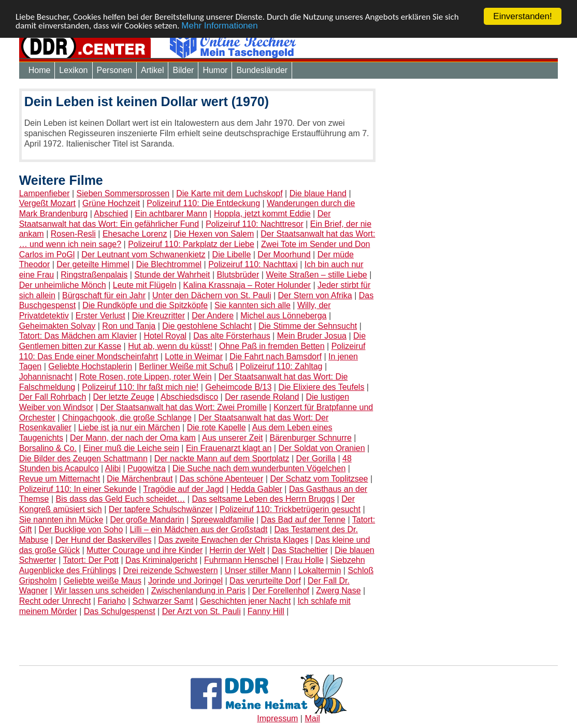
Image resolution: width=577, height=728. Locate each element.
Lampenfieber (45, 193)
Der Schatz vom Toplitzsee (319, 479)
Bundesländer (262, 70)
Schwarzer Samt (163, 601)
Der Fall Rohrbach (53, 397)
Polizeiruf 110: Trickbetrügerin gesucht (290, 509)
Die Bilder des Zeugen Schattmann (83, 458)
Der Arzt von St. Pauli (201, 611)
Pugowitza (147, 468)
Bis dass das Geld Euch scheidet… (121, 499)
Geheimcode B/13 (238, 387)
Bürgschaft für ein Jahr (104, 295)
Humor (215, 70)
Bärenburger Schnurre (310, 438)
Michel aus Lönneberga (283, 316)
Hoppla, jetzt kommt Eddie (262, 214)
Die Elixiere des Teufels (321, 387)
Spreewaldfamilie (223, 520)
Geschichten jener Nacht (245, 601)
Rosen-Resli (73, 234)
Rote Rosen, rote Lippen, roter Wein (146, 377)
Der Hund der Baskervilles (104, 540)
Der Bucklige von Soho (81, 529)
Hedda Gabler (256, 489)
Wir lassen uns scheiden (99, 591)
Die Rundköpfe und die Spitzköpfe (145, 305)
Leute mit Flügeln (145, 285)
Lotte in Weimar (194, 356)
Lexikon (73, 70)
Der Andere (213, 316)
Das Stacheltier (300, 550)
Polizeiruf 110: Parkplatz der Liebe (191, 244)
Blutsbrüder (238, 275)
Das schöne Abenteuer (221, 479)
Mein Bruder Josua (312, 336)
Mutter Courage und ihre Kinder (145, 550)
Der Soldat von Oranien (321, 448)
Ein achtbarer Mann (171, 214)
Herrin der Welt (237, 550)
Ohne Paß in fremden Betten (272, 346)
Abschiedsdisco (189, 397)
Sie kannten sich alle (253, 305)
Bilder (183, 70)
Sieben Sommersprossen (123, 193)
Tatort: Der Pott (91, 560)
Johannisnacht (46, 377)
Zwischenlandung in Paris (198, 591)
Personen (115, 70)
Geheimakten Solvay (57, 326)
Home (40, 70)
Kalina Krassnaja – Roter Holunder (247, 285)
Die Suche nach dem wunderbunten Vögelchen (259, 468)
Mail (312, 718)
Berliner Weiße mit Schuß (186, 366)
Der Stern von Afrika (315, 295)
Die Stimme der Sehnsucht (308, 326)
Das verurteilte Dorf (265, 581)
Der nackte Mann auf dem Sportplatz (222, 458)
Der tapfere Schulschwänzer (161, 509)
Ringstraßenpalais (94, 275)
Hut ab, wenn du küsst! (170, 346)
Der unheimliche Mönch (63, 285)
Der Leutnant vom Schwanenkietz (143, 254)
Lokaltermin (320, 570)
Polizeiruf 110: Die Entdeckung (203, 203)
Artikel (152, 70)
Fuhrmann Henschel (241, 560)
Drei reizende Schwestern (170, 570)
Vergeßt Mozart (47, 203)
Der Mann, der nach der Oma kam (133, 438)
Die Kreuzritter (158, 316)
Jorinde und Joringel (185, 581)
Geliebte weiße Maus (103, 581)
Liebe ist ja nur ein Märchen (129, 427)
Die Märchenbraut (140, 479)
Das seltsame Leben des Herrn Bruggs (263, 499)
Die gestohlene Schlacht (207, 326)
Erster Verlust (100, 316)
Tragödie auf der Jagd (183, 489)
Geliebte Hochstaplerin (90, 366)
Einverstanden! (522, 16)
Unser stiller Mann (258, 570)
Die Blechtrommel (169, 264)
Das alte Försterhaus (232, 336)
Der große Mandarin (147, 520)
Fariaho (111, 601)
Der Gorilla (315, 458)
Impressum (277, 718)
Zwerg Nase (338, 591)
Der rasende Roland (262, 397)
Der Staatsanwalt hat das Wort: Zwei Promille (183, 407)
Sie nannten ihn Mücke (61, 520)
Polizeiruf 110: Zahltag (281, 366)
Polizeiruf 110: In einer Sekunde (78, 489)
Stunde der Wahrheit (172, 275)
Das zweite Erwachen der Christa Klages (234, 540)
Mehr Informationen (219, 25)
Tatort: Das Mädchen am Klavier (78, 336)
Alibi (113, 468)
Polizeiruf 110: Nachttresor (255, 224)
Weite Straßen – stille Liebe (316, 275)
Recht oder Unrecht (55, 601)
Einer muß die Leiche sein (131, 448)
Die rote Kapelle (217, 427)
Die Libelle (232, 254)
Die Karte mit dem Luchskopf (229, 193)
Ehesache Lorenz (135, 234)
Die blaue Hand (318, 193)
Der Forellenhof (281, 591)
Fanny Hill (266, 611)
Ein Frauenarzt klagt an (229, 448)
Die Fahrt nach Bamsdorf (276, 356)
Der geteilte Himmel (93, 264)
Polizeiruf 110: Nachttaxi (253, 264)
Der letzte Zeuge (124, 397)
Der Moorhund (284, 254)
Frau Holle (305, 560)
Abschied (111, 214)
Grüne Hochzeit (111, 203)
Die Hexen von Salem (214, 234)
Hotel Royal (165, 336)
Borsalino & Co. (48, 448)
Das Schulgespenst (120, 611)
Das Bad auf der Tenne (303, 520)
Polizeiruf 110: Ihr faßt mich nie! (140, 387)
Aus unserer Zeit (232, 438)
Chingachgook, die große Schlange (127, 418)
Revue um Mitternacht (60, 479)
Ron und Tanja (129, 326)
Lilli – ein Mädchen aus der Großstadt (198, 529)
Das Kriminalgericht (161, 560)
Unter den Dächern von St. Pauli (212, 295)
